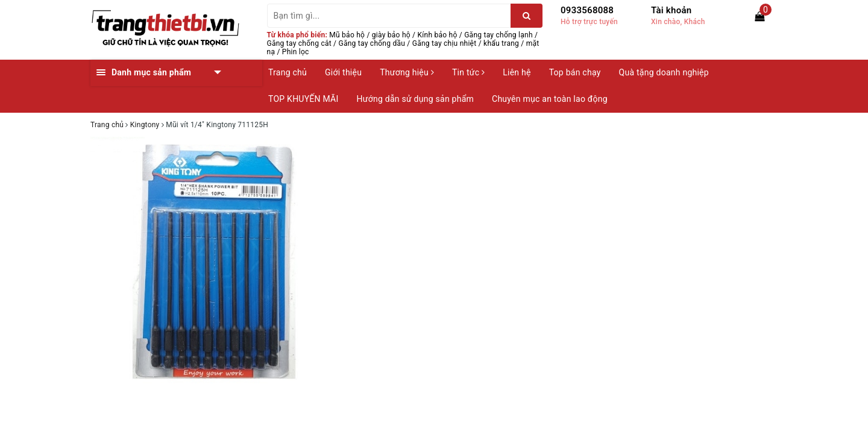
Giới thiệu (343, 72)
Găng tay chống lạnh (498, 35)
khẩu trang (501, 43)
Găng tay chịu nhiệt (445, 43)
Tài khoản (671, 10)
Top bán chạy (575, 72)
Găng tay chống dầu (372, 43)
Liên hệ (517, 72)
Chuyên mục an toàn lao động (550, 99)
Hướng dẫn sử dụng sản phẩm (415, 99)
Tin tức (468, 72)
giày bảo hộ (391, 35)
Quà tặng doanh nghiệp (664, 72)
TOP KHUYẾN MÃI (303, 99)
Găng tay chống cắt (299, 43)
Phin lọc (296, 52)
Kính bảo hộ (438, 35)
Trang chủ (288, 72)
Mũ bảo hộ (347, 35)
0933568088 (587, 10)
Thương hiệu (407, 72)
